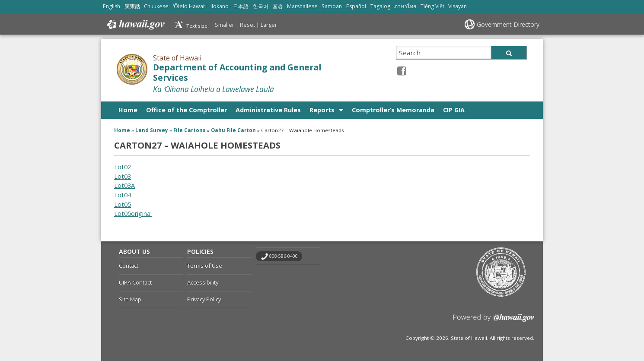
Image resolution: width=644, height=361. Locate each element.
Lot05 (123, 204)
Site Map (130, 299)
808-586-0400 (284, 256)
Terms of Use (205, 266)
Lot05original (133, 214)
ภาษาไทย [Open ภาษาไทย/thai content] (405, 6)
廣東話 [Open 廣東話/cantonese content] (132, 6)
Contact (129, 266)
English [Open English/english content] (112, 6)
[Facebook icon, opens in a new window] (402, 71)
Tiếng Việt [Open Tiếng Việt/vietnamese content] (432, 6)
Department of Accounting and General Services (237, 73)
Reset (247, 25)
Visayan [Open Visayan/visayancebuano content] (457, 6)
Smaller (225, 25)
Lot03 (123, 176)
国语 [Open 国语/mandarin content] (277, 6)
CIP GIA (454, 110)
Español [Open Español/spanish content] (356, 6)
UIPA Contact (135, 282)
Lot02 (123, 167)
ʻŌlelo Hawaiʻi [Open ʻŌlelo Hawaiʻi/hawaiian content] (190, 6)
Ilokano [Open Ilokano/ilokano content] (220, 6)
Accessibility (203, 282)
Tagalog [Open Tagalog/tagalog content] (380, 6)
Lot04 (123, 195)
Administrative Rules (268, 110)
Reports (322, 110)
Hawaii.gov (135, 25)
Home (128, 110)
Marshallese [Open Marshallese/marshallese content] (302, 6)
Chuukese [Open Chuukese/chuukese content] (156, 6)
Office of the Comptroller (187, 110)
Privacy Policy (204, 299)
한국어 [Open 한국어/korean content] (261, 6)
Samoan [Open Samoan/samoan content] (332, 6)
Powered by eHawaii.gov (494, 321)
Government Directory (508, 24)
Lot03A (124, 185)
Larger (269, 25)
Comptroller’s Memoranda (393, 110)
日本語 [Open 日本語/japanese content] (241, 6)
